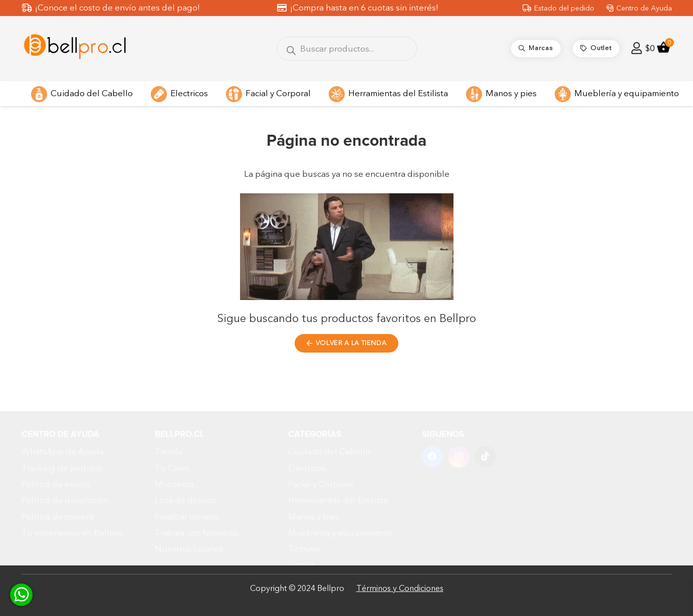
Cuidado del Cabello (329, 417)
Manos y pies (314, 482)
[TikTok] (485, 422)
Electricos (307, 433)
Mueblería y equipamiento (340, 498)
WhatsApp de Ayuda (63, 417)
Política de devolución (65, 466)
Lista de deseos (185, 466)
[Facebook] (433, 422)
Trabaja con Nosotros (197, 498)
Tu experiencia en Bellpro (72, 498)
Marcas (302, 547)
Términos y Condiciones (400, 588)
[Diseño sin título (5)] (75, 49)
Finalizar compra (187, 482)
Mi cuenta (174, 449)
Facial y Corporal (321, 449)
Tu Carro (172, 433)
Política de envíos (56, 449)
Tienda (169, 417)
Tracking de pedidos (62, 433)
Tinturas (304, 514)
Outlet (301, 531)
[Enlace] (637, 48)
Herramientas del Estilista (338, 466)
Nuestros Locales (189, 514)
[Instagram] (459, 422)
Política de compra (58, 482)
